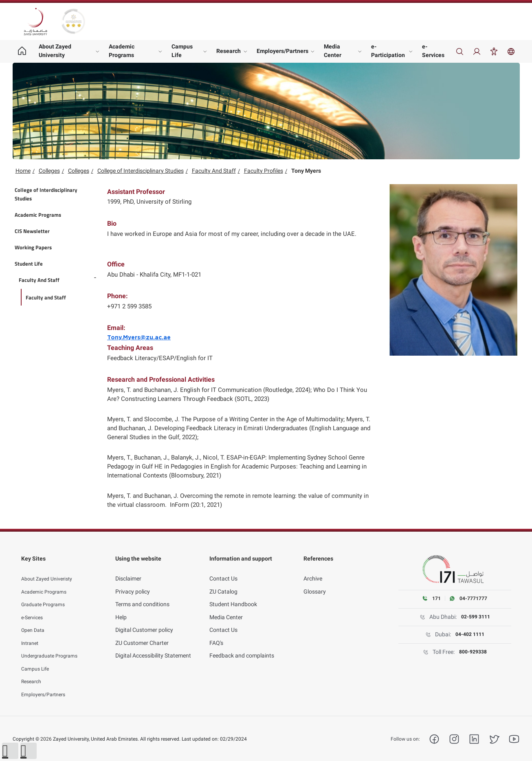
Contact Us (223, 570)
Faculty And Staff (214, 171)
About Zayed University (55, 51)
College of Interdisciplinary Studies (141, 171)
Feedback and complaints (242, 647)
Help (121, 608)
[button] (10, 751)
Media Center (333, 51)
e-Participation (388, 51)
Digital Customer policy (144, 621)
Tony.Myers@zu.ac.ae (139, 338)
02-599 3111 (475, 617)
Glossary (315, 582)
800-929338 (473, 652)
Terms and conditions (142, 595)
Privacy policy (133, 582)
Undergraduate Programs (54, 647)
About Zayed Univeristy (50, 570)
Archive (313, 570)
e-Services (433, 51)
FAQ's (216, 633)
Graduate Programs (46, 595)
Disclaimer (128, 570)
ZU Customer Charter (142, 633)
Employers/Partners (282, 51)
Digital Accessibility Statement (153, 647)
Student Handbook (233, 595)
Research (229, 51)
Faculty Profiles (264, 171)
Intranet (31, 633)
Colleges (49, 171)
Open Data (35, 621)
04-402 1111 (470, 635)
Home (23, 171)
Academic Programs (122, 51)
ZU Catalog (223, 582)
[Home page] (22, 51)
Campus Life (182, 51)
